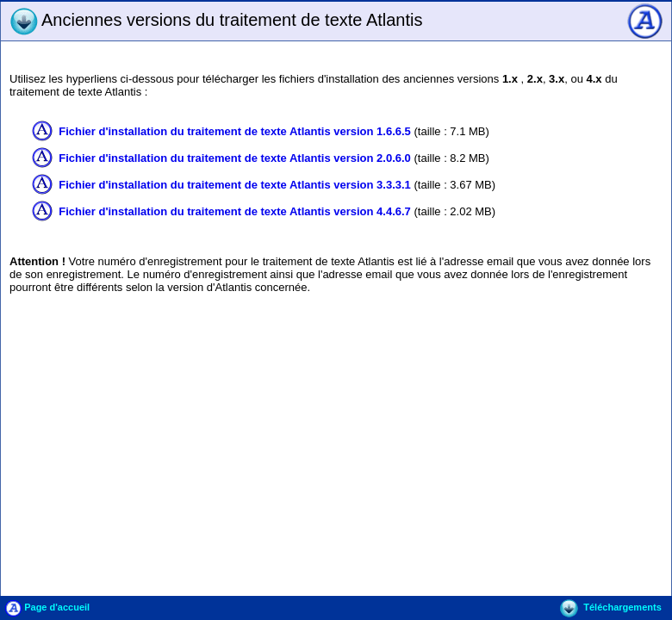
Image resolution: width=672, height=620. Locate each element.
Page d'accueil (47, 607)
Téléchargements (611, 607)
